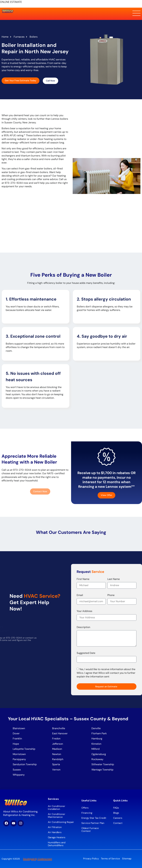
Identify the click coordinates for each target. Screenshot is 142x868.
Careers (118, 818)
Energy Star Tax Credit (94, 818)
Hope (16, 744)
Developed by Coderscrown (38, 859)
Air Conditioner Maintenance (57, 816)
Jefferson (58, 744)
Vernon (56, 770)
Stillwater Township (103, 764)
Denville (96, 728)
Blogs (116, 813)
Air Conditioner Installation (57, 808)
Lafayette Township (24, 749)
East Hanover (60, 733)
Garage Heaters (57, 837)
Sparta (56, 764)
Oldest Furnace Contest (90, 830)
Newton (57, 754)
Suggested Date (86, 653)
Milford (95, 749)
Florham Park (99, 733)
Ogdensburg (99, 754)
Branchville (59, 728)
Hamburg (97, 739)
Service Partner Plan (93, 823)
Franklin (17, 739)
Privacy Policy (91, 859)
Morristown (19, 754)
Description (83, 627)
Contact (118, 823)
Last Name (114, 579)
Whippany (19, 775)
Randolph (58, 759)
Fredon (56, 739)
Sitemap (127, 859)
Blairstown (19, 728)
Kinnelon (96, 744)
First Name (83, 579)
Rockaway (97, 759)
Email (80, 595)
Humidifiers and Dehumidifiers (57, 844)
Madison (57, 749)
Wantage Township (102, 770)
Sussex (17, 770)
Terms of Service (110, 859)
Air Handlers (55, 832)
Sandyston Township (25, 764)
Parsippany (19, 759)
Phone (111, 595)
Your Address (84, 611)
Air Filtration (55, 827)
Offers (85, 808)
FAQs (116, 808)
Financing (87, 813)
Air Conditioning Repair (61, 822)
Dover (16, 733)
